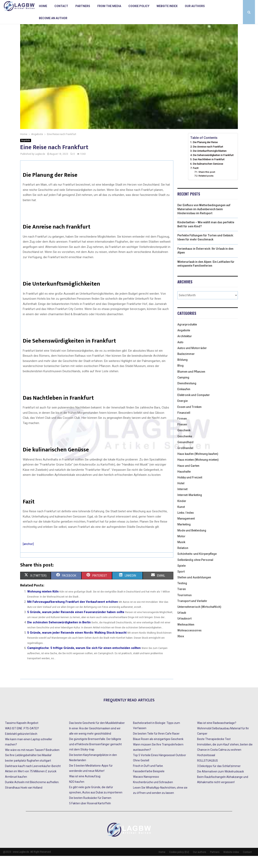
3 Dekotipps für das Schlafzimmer (219, 778)
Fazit (196, 180)
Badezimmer (186, 366)
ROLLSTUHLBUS (208, 773)
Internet (182, 501)
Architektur (185, 348)
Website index (167, 6)
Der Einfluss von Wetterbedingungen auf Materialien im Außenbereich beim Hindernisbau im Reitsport (204, 221)
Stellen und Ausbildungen (194, 589)
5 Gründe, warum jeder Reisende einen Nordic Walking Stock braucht (77, 645)
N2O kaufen (77, 794)
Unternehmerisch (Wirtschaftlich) (199, 619)
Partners (83, 6)
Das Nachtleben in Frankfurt (209, 171)
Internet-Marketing (190, 507)
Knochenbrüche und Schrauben (153, 794)
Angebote (26, 152)
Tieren (182, 601)
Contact (61, 6)
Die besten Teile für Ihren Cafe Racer (156, 746)
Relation (183, 560)
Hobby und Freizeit (190, 490)
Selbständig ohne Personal (195, 572)
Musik (181, 554)
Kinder (182, 513)
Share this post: (207, 184)
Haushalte (184, 484)
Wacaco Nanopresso (146, 789)
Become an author (53, 18)
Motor (181, 548)
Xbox (181, 648)
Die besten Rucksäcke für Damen (90, 810)
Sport (181, 584)
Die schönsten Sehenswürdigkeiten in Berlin (59, 634)
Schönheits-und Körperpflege (197, 566)
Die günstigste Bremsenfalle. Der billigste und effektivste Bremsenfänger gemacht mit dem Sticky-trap (95, 756)
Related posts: (206, 188)
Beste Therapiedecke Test (214, 751)
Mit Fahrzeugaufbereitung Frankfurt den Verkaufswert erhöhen (73, 614)
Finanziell (184, 425)
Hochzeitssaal (206, 767)
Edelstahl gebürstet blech (21, 746)
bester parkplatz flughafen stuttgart (28, 773)
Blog (180, 378)
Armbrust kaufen (16, 789)
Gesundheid (185, 454)
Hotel (181, 495)
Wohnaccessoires (189, 642)
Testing (182, 595)
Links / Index (186, 525)
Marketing (184, 536)
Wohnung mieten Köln (43, 604)
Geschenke (185, 448)
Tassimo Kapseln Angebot (22, 735)
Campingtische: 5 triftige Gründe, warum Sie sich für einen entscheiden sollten (84, 660)
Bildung (183, 372)
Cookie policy (139, 6)
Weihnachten (186, 637)
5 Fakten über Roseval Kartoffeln (90, 815)
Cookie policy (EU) (179, 864)
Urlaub (182, 625)
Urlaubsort (184, 631)
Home (43, 6)
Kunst (181, 519)
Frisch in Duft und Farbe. (148, 778)
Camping (183, 390)
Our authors (195, 6)
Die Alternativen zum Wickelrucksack (221, 784)
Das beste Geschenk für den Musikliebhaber (97, 735)
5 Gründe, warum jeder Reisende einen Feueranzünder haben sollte (76, 624)
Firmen (182, 431)
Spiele (182, 578)
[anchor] (28, 556)
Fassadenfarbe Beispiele (149, 783)
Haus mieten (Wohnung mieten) (198, 472)
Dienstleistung (187, 395)
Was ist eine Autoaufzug (85, 788)
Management (186, 531)
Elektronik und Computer (194, 407)
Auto (180, 354)
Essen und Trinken (189, 419)
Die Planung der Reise (205, 154)
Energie (183, 413)
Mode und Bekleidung (192, 543)
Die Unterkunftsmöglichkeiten (210, 163)
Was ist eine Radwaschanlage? (217, 735)
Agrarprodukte (187, 337)
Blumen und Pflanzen (191, 384)
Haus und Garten (188, 478)
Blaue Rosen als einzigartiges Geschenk (158, 751)
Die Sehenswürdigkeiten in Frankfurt (213, 167)
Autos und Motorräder (192, 360)
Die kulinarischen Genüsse (208, 176)
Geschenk (184, 442)
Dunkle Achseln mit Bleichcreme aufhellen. (32, 794)
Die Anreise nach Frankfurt (208, 159)
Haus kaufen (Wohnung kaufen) (198, 466)
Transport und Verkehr (192, 613)
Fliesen (182, 437)
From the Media (109, 6)
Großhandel (185, 460)
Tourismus (185, 607)
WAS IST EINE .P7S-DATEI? (22, 740)
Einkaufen (184, 401)
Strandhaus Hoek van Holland (24, 800)
